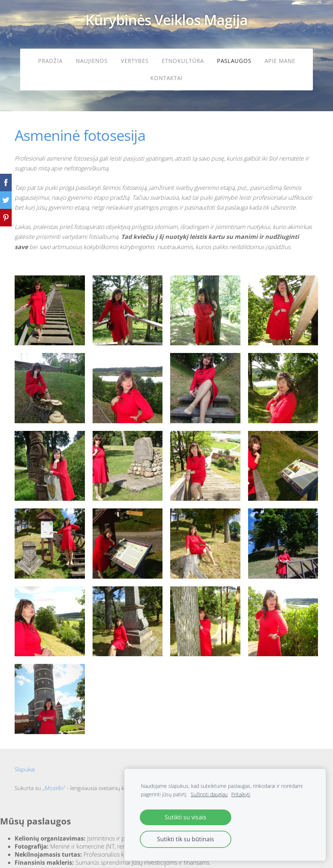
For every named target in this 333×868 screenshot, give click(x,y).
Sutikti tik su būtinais (186, 839)
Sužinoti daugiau (209, 794)
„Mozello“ (54, 784)
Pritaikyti (241, 794)
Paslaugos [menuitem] (234, 61)
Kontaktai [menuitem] (166, 78)
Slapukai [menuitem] (25, 765)
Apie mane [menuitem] (280, 61)
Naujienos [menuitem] (92, 61)
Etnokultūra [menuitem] (183, 61)
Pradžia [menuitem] (50, 61)
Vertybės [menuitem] (135, 61)
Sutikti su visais (186, 817)
